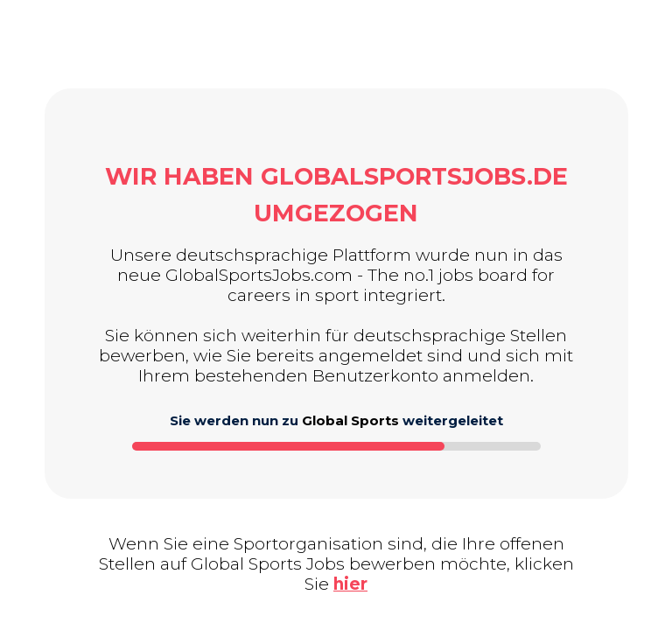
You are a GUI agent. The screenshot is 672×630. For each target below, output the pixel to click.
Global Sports (350, 420)
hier (350, 584)
